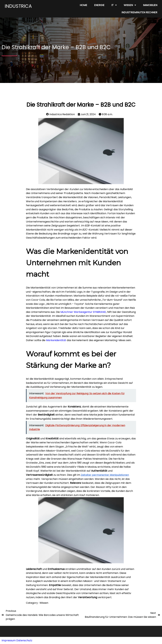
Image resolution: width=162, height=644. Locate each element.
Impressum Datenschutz (17, 640)
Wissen (44, 603)
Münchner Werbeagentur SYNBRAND (83, 312)
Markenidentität (56, 340)
